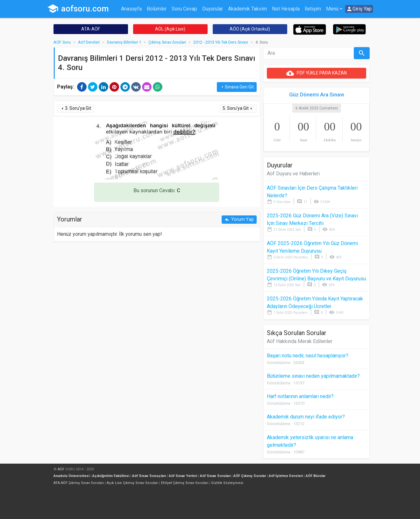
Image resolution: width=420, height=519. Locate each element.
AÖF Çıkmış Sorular (250, 476)
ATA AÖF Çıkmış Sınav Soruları (79, 483)
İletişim (313, 9)
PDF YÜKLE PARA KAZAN (317, 73)
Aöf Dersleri (89, 42)
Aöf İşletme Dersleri (286, 476)
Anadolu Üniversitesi (71, 476)
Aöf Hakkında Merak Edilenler (300, 341)
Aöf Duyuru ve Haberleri (293, 174)
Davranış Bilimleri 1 (124, 42)
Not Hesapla (286, 9)
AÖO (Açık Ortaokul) (250, 29)
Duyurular (213, 9)
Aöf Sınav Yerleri (183, 476)
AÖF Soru (62, 42)
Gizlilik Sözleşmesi (227, 483)
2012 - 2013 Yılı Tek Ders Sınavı (221, 42)
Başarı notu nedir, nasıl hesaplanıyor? (308, 356)
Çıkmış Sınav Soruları (167, 42)
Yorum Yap (239, 219)
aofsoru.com (78, 9)
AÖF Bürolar (316, 476)
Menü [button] (332, 9)
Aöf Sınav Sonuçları (149, 476)
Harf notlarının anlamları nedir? (300, 396)
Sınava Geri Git (237, 87)
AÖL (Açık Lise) (170, 29)
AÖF (61, 469)
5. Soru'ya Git (238, 108)
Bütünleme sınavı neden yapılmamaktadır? (313, 376)
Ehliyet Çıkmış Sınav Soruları (185, 483)
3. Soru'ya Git (75, 108)
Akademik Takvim (247, 9)
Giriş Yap (359, 9)
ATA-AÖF (91, 29)
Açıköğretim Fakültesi (111, 476)
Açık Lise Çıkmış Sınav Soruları (132, 483)
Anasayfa (131, 9)
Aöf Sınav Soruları (215, 476)
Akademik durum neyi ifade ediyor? (306, 417)
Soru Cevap (184, 9)
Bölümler (157, 9)
